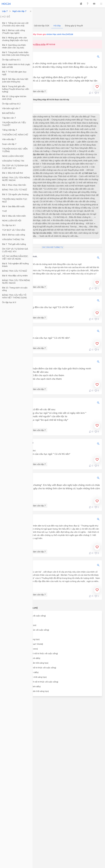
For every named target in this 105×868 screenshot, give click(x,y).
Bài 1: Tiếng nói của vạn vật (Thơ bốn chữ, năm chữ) (15, 24)
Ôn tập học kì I (9, 225)
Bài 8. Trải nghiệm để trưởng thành (15, 265)
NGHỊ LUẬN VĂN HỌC (13, 156)
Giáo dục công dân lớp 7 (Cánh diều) (24, 686)
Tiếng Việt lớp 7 (10, 130)
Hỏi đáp (57, 26)
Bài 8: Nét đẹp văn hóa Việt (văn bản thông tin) (15, 80)
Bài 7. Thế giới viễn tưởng (14, 244)
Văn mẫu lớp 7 (9, 139)
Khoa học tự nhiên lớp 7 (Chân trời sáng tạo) (28, 663)
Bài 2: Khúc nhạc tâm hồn (14, 185)
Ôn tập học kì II (9, 302)
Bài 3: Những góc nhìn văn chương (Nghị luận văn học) (15, 39)
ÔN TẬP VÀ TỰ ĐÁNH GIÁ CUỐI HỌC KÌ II (15, 250)
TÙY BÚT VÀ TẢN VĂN (14, 230)
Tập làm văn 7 (9, 118)
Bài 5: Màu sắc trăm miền (14, 216)
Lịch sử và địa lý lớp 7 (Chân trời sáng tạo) (27, 677)
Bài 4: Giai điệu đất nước (13, 206)
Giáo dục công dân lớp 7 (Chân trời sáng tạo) (28, 691)
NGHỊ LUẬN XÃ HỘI (12, 221)
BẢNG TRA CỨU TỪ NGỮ (15, 190)
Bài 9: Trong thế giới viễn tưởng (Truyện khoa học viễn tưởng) (16, 89)
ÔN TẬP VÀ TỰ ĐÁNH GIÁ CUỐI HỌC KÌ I (15, 167)
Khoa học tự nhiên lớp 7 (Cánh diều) (24, 658)
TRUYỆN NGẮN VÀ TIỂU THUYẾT (14, 124)
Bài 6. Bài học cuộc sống (14, 235)
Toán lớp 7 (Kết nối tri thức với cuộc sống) (26, 616)
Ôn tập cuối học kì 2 (11, 104)
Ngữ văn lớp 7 (19, 11)
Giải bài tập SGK (42, 26)
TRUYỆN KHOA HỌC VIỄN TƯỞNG (15, 150)
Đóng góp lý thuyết (74, 26)
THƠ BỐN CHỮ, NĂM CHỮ (15, 135)
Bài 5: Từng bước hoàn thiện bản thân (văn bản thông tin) (16, 54)
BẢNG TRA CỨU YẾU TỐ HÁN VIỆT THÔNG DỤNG (14, 296)
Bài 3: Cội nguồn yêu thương (15, 194)
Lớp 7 (5, 11)
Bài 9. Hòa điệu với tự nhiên (15, 276)
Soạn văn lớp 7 (9, 144)
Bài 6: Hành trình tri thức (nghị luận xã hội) (16, 66)
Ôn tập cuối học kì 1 (11, 60)
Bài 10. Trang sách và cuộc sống (15, 289)
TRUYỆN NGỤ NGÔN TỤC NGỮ (15, 200)
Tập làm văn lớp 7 (37, 91)
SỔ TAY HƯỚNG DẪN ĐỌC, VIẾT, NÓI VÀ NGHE (15, 257)
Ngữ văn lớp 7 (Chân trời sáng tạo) (23, 639)
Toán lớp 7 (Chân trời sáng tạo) (22, 625)
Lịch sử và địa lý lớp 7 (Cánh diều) (23, 672)
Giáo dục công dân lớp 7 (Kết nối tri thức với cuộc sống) (33, 682)
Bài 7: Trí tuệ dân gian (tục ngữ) (14, 73)
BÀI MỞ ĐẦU (8, 113)
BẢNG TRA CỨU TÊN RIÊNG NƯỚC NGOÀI (16, 179)
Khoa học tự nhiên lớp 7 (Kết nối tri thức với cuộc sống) (32, 653)
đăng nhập (40, 44)
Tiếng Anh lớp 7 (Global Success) (23, 649)
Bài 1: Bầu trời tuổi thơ (12, 173)
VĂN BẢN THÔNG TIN (13, 161)
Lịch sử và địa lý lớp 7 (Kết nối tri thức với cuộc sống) (32, 668)
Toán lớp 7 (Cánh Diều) (18, 620)
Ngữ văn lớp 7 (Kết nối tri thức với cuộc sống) (28, 630)
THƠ (4, 211)
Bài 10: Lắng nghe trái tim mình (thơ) (14, 98)
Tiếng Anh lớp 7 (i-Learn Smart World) (25, 644)
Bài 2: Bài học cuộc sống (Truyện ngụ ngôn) (13, 32)
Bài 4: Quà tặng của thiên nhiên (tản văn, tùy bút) (14, 46)
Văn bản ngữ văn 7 (11, 108)
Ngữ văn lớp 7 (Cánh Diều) (19, 635)
